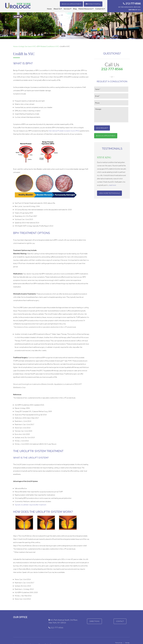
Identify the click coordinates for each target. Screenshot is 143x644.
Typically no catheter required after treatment (30, 505)
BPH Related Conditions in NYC (48, 46)
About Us (58, 9)
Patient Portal (93, 4)
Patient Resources (86, 9)
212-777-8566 (133, 3)
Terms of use (119, 643)
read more (112, 185)
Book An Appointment (71, 4)
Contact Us (100, 9)
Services (67, 9)
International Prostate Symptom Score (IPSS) (64, 131)
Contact (120, 621)
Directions (94, 621)
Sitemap (127, 643)
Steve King (104, 157)
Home (49, 9)
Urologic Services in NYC (27, 46)
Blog (75, 9)
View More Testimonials (109, 193)
